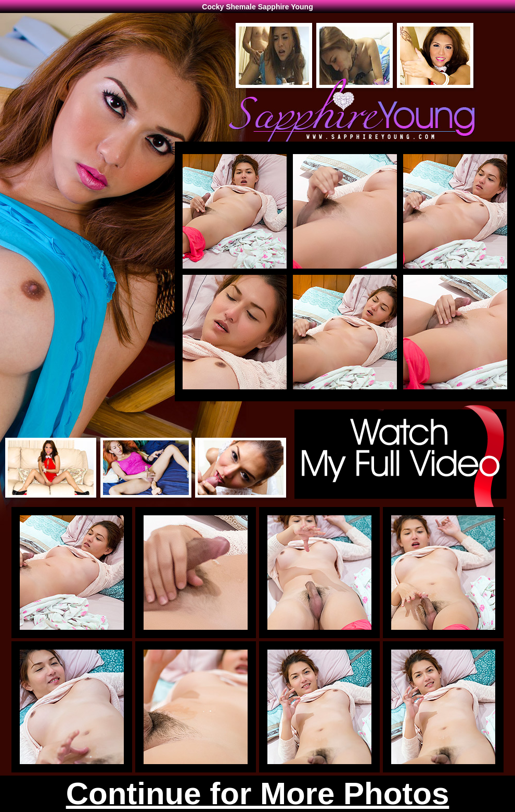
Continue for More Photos (258, 794)
